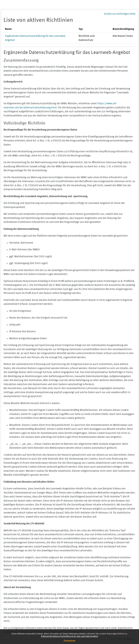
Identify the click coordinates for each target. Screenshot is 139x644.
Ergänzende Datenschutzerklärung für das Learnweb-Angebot (70, 636)
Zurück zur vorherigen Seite (120, 14)
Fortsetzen (70, 641)
